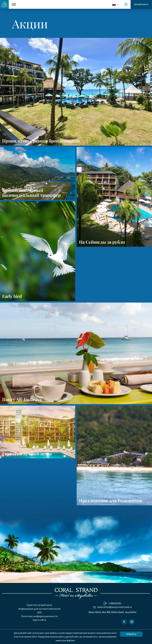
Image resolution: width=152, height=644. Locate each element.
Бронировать (141, 4)
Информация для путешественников (39, 619)
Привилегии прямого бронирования (42, 141)
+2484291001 (115, 614)
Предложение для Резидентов (111, 511)
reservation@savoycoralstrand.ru (115, 617)
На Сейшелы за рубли (102, 246)
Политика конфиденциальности (39, 626)
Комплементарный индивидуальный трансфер (32, 195)
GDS (39, 623)
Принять (131, 634)
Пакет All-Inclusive (22, 405)
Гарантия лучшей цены (28, 462)
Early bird (12, 302)
